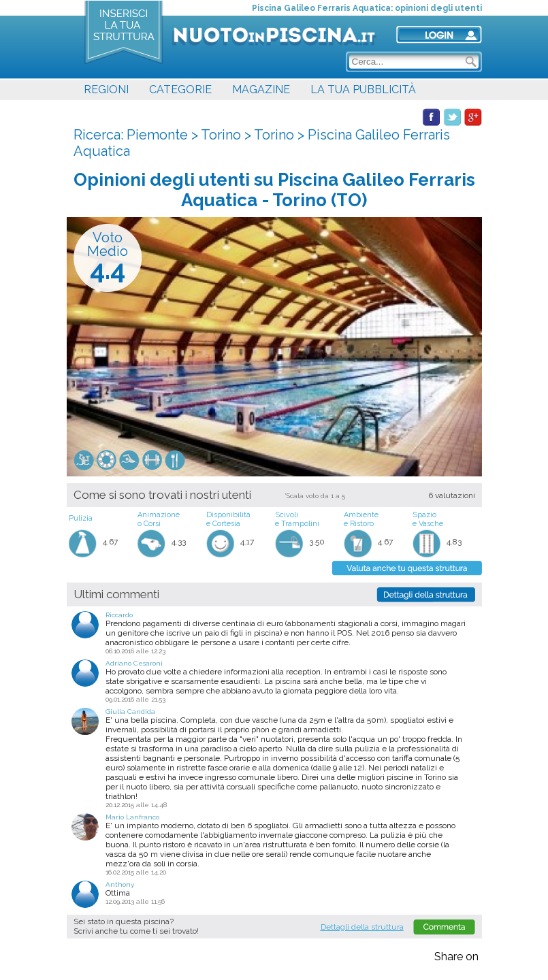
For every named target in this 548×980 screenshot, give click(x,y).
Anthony (120, 884)
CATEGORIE (180, 89)
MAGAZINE (261, 89)
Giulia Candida (130, 712)
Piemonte (157, 135)
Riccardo (119, 615)
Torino (221, 135)
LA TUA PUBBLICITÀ (363, 89)
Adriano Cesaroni (134, 663)
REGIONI (106, 89)
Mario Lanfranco (132, 817)
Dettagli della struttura (362, 927)
